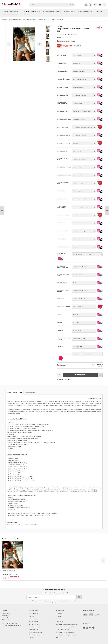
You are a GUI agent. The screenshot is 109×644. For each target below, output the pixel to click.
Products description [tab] (15, 392)
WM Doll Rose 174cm (9, 571)
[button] (47, 37)
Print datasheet (13, 523)
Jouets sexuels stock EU (10, 15)
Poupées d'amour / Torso (52, 12)
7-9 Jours (72, 41)
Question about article (64, 379)
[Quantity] (60, 375)
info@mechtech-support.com (13, 625)
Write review (72, 34)
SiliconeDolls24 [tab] (31, 392)
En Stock (100, 12)
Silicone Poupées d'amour (11, 12)
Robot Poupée (69, 12)
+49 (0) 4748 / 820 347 (10, 623)
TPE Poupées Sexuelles (32, 12)
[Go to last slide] (48, 29)
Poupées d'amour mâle (86, 12)
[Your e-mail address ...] (51, 597)
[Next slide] (48, 60)
